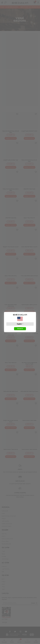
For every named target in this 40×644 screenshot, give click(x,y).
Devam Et (20, 329)
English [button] (19, 324)
